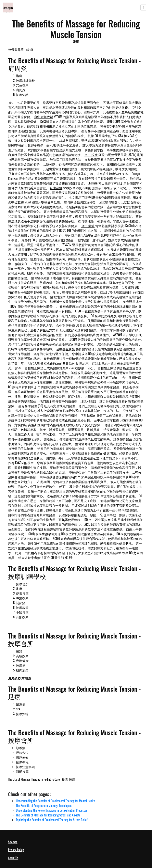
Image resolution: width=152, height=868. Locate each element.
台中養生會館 (66, 349)
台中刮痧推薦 (66, 325)
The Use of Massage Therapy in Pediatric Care (34, 779)
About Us (13, 858)
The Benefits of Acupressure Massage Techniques (44, 806)
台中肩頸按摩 (132, 377)
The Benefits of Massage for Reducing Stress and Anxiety (48, 815)
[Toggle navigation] (143, 8)
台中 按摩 (91, 155)
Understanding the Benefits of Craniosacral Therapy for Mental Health (56, 801)
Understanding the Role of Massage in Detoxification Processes (52, 810)
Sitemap (13, 842)
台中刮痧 (56, 188)
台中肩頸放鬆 (44, 117)
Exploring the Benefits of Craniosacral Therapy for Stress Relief (52, 820)
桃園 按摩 (69, 779)
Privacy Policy (16, 850)
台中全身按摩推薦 (107, 420)
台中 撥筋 (88, 226)
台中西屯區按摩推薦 (103, 520)
